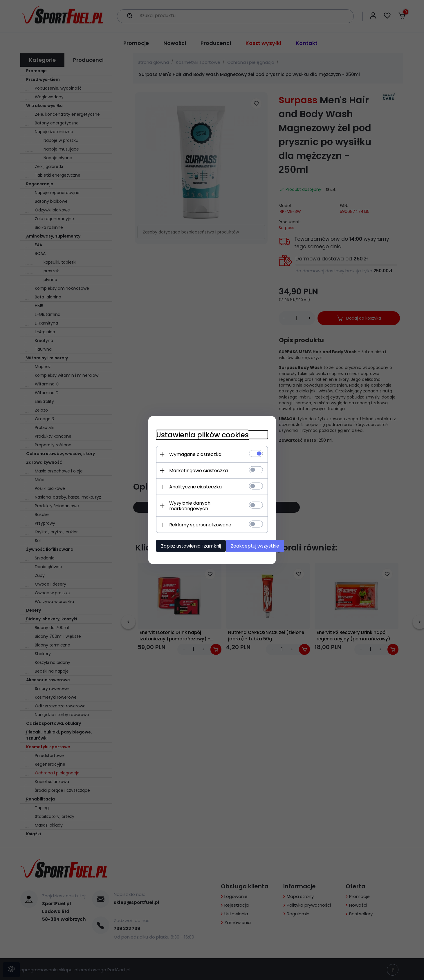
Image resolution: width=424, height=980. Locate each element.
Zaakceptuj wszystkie (250, 542)
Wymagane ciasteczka (185, 456)
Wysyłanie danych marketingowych (199, 505)
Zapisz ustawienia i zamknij (180, 542)
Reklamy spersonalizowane (190, 521)
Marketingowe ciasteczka (188, 472)
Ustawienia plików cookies (192, 436)
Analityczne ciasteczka (185, 488)
